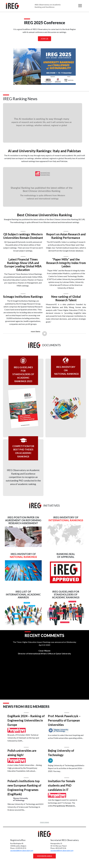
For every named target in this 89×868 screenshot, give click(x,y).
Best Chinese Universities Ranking (44, 212)
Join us (44, 39)
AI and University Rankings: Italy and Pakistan (44, 149)
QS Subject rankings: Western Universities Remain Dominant (24, 234)
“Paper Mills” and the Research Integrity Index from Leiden (65, 263)
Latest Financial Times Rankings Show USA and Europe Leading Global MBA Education (24, 265)
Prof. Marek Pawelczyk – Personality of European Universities (64, 727)
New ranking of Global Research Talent (65, 299)
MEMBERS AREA (44, 862)
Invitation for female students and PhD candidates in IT (62, 792)
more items (36, 338)
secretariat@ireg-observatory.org (23, 857)
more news (45, 829)
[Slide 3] (49, 84)
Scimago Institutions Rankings (24, 299)
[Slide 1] (40, 84)
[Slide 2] (45, 84)
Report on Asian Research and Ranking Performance (65, 233)
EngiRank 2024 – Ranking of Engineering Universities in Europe (26, 727)
